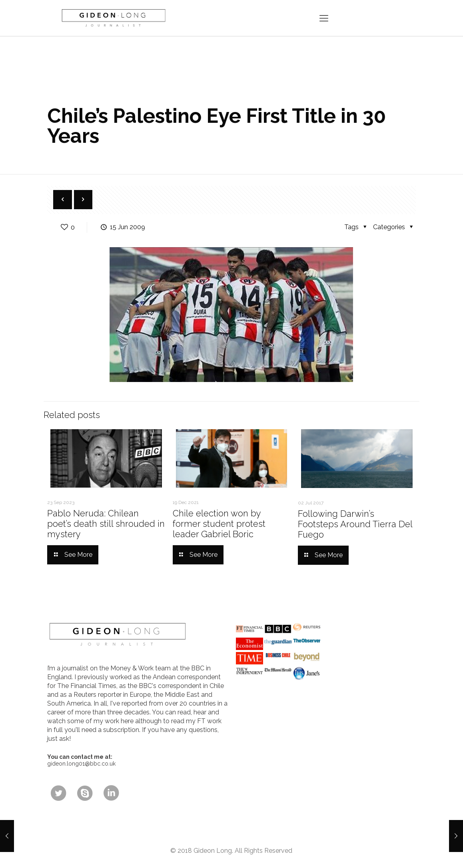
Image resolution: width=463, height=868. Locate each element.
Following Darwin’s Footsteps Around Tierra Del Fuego (355, 524)
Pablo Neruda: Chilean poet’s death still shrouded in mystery (106, 524)
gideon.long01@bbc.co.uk (81, 764)
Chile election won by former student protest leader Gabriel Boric (219, 524)
